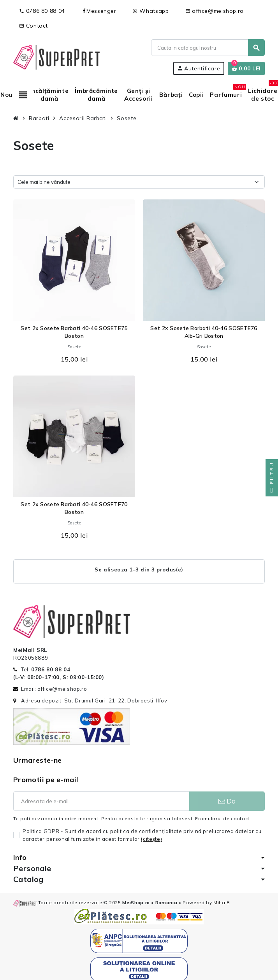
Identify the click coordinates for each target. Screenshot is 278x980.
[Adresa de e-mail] (101, 801)
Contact (33, 26)
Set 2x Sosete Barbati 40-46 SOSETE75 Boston (74, 332)
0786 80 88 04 (42, 11)
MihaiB (222, 902)
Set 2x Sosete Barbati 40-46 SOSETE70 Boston (74, 508)
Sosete (74, 347)
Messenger (99, 11)
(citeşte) (151, 839)
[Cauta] (208, 48)
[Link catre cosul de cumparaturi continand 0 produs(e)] (246, 68)
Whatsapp (151, 11)
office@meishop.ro (215, 11)
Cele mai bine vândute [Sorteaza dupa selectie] (44, 182)
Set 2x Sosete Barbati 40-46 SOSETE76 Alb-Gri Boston (204, 332)
